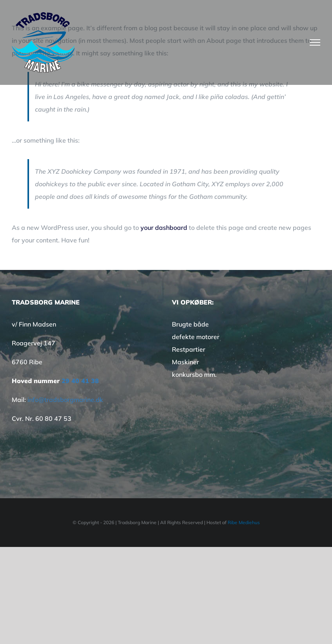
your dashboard (164, 228)
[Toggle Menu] (315, 42)
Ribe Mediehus (244, 522)
